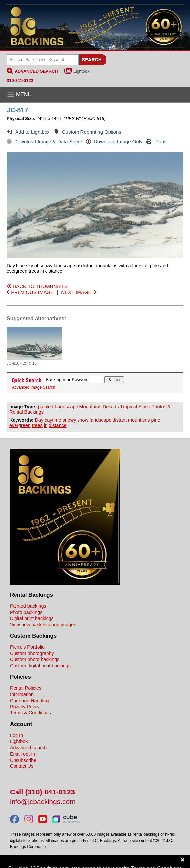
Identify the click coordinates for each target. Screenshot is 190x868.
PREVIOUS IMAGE (30, 292)
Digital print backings (32, 618)
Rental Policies (26, 688)
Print (156, 142)
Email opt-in (22, 754)
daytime (53, 420)
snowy (69, 420)
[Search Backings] (43, 60)
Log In (16, 735)
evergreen (20, 425)
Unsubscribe (23, 760)
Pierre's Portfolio (27, 647)
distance (58, 425)
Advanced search (28, 748)
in (46, 425)
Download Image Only (114, 142)
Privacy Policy (25, 707)
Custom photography (32, 653)
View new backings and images (43, 625)
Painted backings (28, 606)
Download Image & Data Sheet (44, 142)
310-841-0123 (20, 81)
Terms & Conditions (31, 713)
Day (39, 420)
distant (120, 420)
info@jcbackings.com (43, 802)
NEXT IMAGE (78, 292)
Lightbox (82, 71)
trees (37, 425)
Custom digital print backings (40, 666)
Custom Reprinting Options (88, 132)
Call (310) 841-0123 (42, 792)
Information (22, 694)
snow (83, 420)
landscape (101, 420)
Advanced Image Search (33, 387)
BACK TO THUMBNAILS (37, 286)
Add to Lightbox (28, 132)
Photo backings (26, 612)
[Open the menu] (95, 95)
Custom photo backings (35, 659)
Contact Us (22, 766)
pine (156, 420)
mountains (139, 420)
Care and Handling (30, 701)
